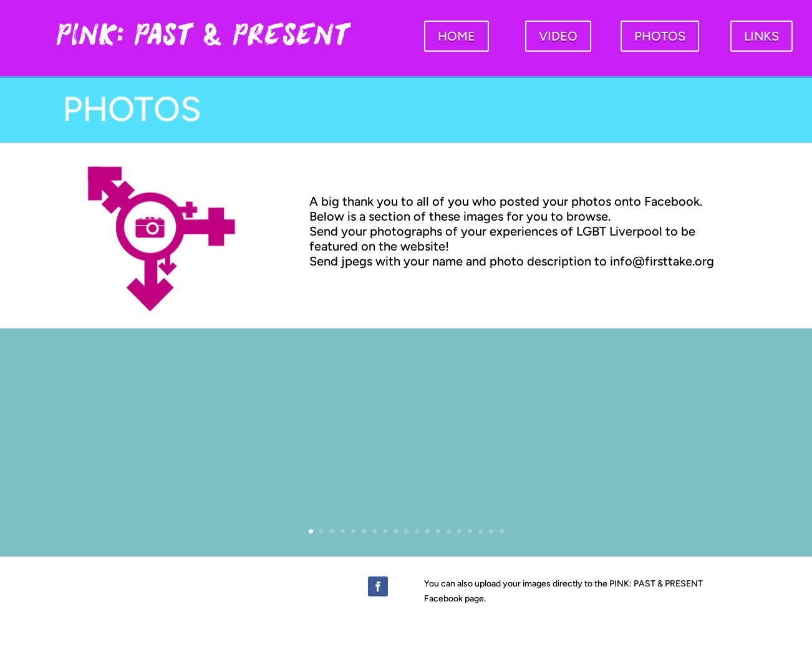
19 (502, 531)
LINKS (761, 36)
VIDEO (558, 36)
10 (406, 531)
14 (449, 531)
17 (481, 531)
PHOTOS (660, 36)
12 (428, 531)
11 (417, 531)
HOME (457, 36)
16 (470, 531)
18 (491, 531)
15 (459, 531)
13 (438, 531)
